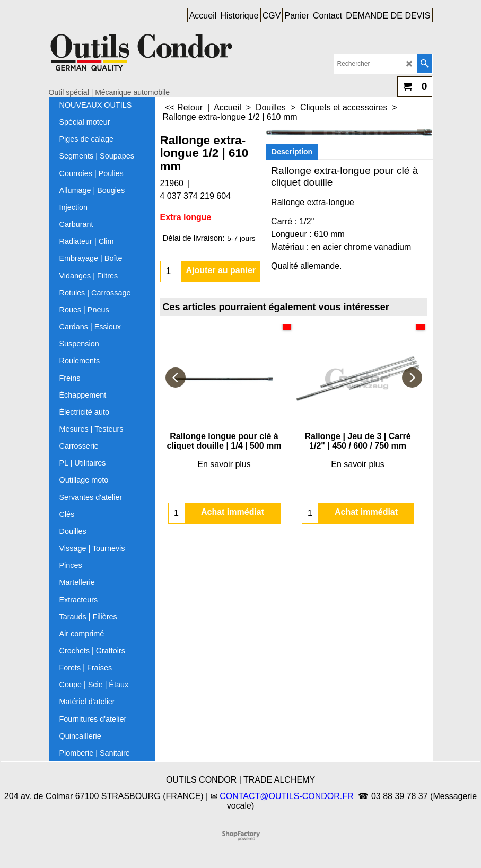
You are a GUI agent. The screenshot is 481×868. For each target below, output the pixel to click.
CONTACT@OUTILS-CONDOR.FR (286, 796)
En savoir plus (224, 464)
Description (292, 152)
